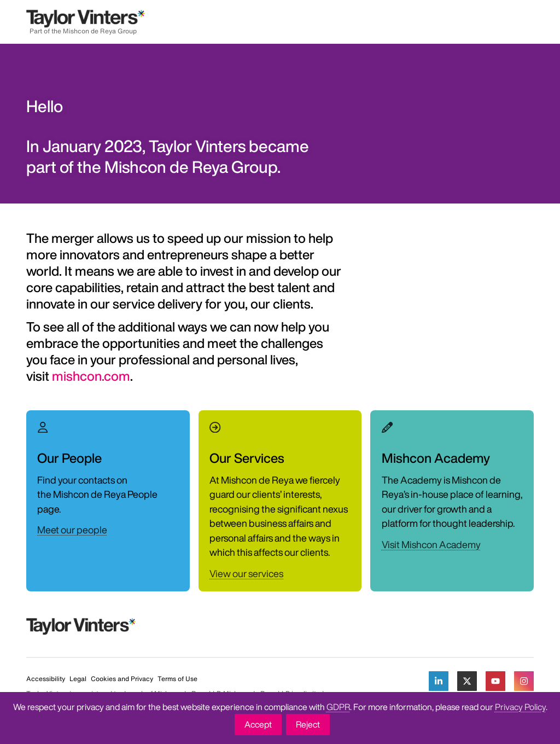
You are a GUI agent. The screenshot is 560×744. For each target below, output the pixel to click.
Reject (308, 724)
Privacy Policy (520, 707)
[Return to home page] (86, 22)
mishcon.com (91, 376)
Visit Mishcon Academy (431, 544)
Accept (258, 724)
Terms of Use (177, 679)
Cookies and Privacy (122, 679)
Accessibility (46, 679)
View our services (246, 573)
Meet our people (72, 530)
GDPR (338, 707)
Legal (78, 679)
